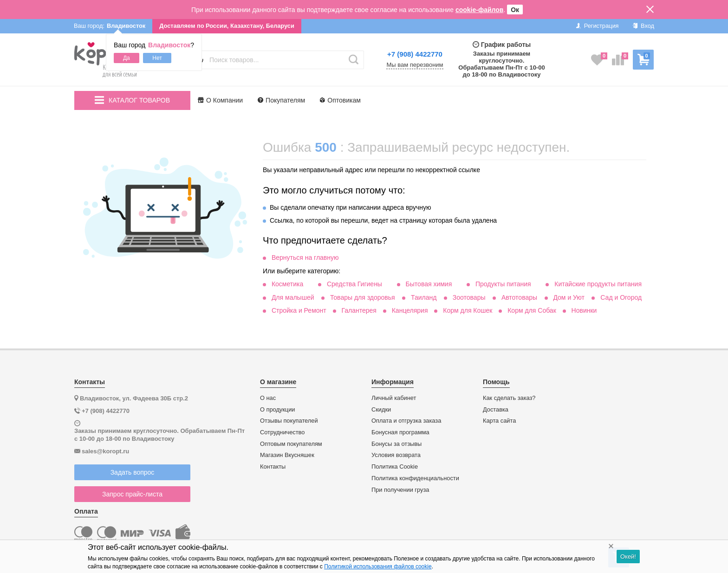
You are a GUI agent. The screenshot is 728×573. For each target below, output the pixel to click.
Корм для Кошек (468, 310)
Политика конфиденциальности (415, 478)
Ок (515, 10)
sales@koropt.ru (105, 451)
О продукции (277, 410)
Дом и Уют (569, 297)
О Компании (220, 100)
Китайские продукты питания (598, 284)
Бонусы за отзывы (396, 444)
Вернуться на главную (305, 258)
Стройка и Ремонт (299, 310)
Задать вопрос (133, 472)
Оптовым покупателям (291, 444)
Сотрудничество (282, 432)
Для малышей (293, 297)
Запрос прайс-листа (132, 494)
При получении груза (400, 490)
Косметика (287, 284)
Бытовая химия (429, 284)
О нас (268, 398)
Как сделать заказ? (509, 398)
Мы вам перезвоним (415, 65)
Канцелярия (410, 310)
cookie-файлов (480, 10)
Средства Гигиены (354, 284)
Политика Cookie (395, 467)
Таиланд (424, 297)
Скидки (381, 410)
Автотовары (519, 297)
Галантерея (359, 310)
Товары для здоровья (363, 297)
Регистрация (597, 26)
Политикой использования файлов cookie (378, 567)
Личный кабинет (394, 398)
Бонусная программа (400, 432)
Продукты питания (503, 284)
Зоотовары (469, 297)
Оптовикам (340, 100)
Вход (643, 26)
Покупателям (281, 100)
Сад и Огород (621, 297)
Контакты (273, 467)
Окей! (628, 557)
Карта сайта (499, 421)
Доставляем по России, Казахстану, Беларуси (227, 26)
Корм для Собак (532, 310)
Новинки (584, 310)
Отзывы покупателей (289, 421)
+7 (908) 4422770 (415, 54)
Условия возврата (396, 455)
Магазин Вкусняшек (287, 455)
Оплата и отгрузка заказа (406, 421)
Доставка (496, 410)
